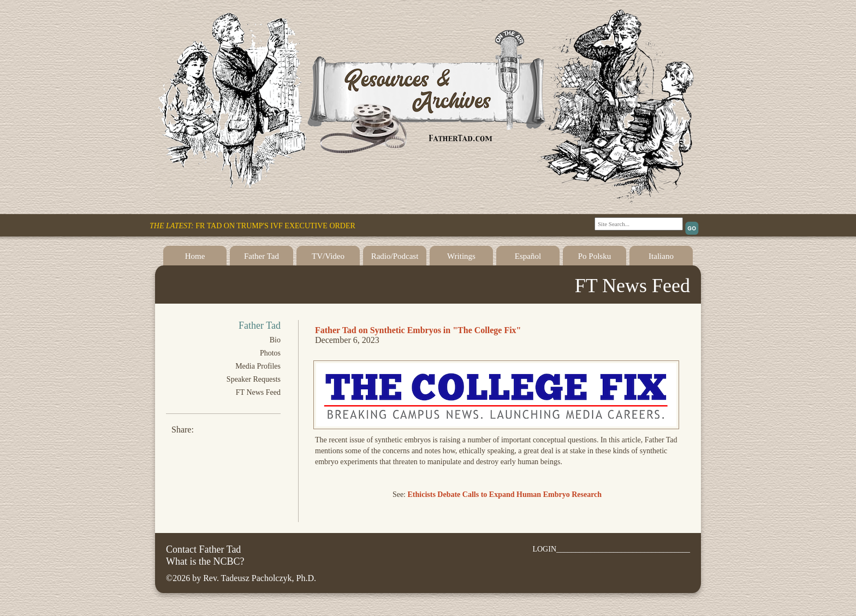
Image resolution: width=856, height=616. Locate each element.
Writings (461, 256)
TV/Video (328, 256)
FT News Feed (258, 392)
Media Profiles (258, 366)
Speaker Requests (254, 379)
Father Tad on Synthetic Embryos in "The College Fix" (418, 330)
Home (195, 256)
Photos (270, 353)
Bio (275, 340)
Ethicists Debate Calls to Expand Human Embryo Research (505, 494)
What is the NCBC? (205, 561)
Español (528, 256)
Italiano (661, 256)
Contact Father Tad (203, 549)
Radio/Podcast (395, 256)
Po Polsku (595, 256)
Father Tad (261, 256)
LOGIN (544, 549)
